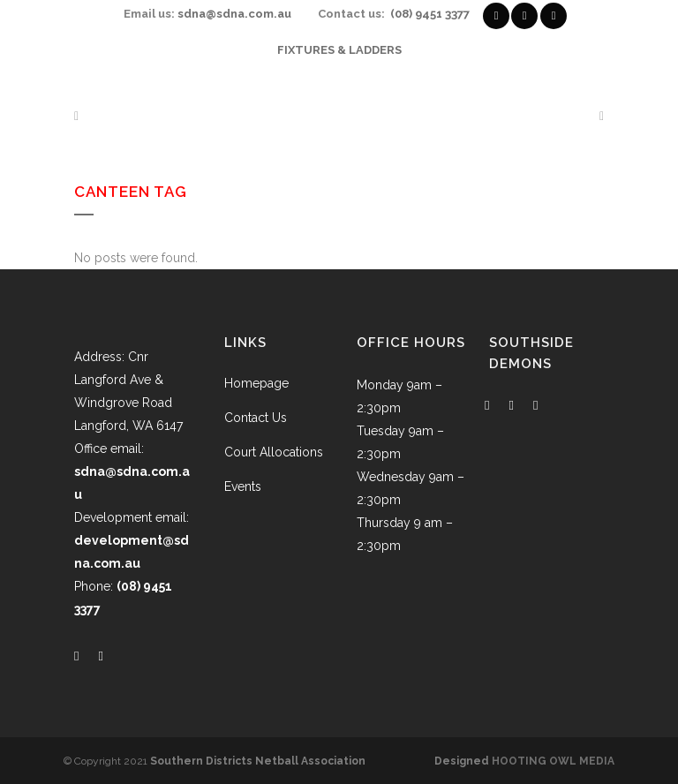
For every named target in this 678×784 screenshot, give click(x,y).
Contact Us (256, 418)
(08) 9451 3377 (430, 14)
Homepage (256, 383)
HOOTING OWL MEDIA (553, 761)
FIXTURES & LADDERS (339, 50)
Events (243, 486)
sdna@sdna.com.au (234, 14)
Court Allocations (274, 452)
